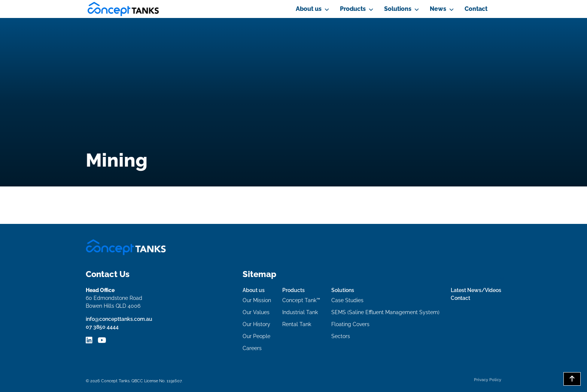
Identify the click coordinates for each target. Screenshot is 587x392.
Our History (256, 324)
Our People (256, 336)
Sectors (341, 336)
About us (309, 9)
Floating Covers (350, 324)
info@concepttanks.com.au (119, 319)
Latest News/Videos (476, 290)
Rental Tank (297, 324)
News (438, 9)
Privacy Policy (488, 380)
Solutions (398, 9)
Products (353, 9)
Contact (476, 9)
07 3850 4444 (102, 327)
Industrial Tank (300, 312)
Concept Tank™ (301, 300)
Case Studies (347, 300)
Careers (252, 348)
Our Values (256, 312)
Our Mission (257, 300)
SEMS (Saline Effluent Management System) (385, 312)
